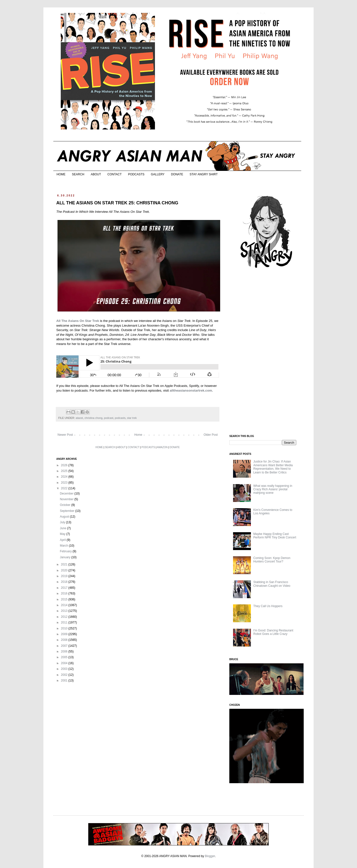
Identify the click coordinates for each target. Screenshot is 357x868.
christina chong (94, 418)
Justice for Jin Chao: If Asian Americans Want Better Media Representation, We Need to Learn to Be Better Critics (273, 467)
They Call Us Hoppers (268, 606)
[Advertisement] (267, 352)
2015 (65, 599)
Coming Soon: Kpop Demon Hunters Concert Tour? (272, 560)
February (66, 551)
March (64, 546)
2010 (65, 628)
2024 (65, 477)
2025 (65, 471)
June (63, 528)
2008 (65, 640)
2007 (65, 646)
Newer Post (65, 435)
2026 (65, 465)
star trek (132, 418)
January (65, 557)
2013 (65, 611)
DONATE (177, 174)
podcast (109, 418)
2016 (65, 593)
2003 (65, 669)
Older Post (211, 435)
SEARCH (78, 174)
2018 (65, 582)
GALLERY (158, 174)
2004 (65, 663)
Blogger (210, 856)
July (63, 522)
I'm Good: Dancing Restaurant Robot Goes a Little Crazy (273, 632)
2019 (65, 576)
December (67, 494)
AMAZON (162, 447)
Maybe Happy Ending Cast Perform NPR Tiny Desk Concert (275, 536)
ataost (79, 418)
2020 (65, 570)
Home (138, 435)
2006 (65, 651)
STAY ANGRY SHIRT (204, 174)
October (65, 505)
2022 (65, 488)
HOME (61, 174)
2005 (65, 657)
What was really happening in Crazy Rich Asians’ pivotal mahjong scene (273, 489)
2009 (65, 634)
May (63, 534)
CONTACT (114, 174)
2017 (65, 588)
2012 (65, 617)
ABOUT (96, 174)
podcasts (120, 418)
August (65, 517)
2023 (65, 483)
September (67, 511)
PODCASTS (136, 174)
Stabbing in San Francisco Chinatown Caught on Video (272, 584)
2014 (65, 605)
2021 (65, 564)
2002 (65, 675)
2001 (65, 681)
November (67, 499)
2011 (65, 622)
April (63, 540)
